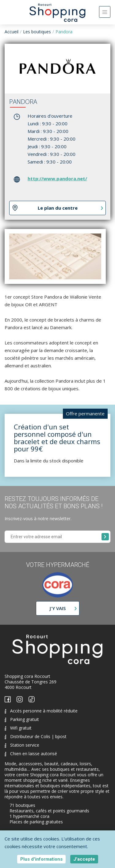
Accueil (11, 32)
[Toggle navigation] (105, 12)
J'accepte (84, 859)
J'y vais (58, 608)
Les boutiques (37, 32)
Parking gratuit (22, 719)
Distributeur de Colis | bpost (36, 736)
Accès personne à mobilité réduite (41, 711)
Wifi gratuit (18, 728)
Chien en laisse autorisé (31, 754)
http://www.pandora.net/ (57, 178)
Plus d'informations (41, 859)
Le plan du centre (58, 208)
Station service (22, 745)
